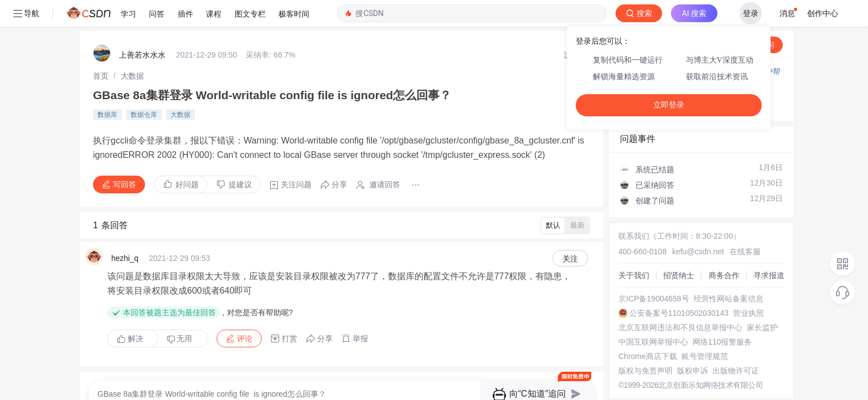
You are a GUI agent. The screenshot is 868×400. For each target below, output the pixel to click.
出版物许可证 (732, 344)
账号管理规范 (701, 330)
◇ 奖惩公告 (637, 81)
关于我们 (630, 249)
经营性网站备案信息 (725, 272)
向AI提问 (750, 18)
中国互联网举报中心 (649, 315)
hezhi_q (125, 232)
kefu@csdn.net (694, 225)
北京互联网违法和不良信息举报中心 (676, 301)
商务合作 (720, 249)
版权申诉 (689, 344)
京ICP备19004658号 (650, 272)
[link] (101, 49)
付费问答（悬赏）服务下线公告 (671, 45)
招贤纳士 (675, 249)
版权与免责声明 (642, 344)
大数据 (132, 49)
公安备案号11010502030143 (675, 286)
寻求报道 (765, 249)
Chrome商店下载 (644, 330)
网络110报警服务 (718, 315)
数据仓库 (144, 88)
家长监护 (758, 301)
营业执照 (745, 286)
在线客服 (741, 225)
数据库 (107, 88)
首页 (101, 49)
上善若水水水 (142, 28)
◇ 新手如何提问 (644, 70)
